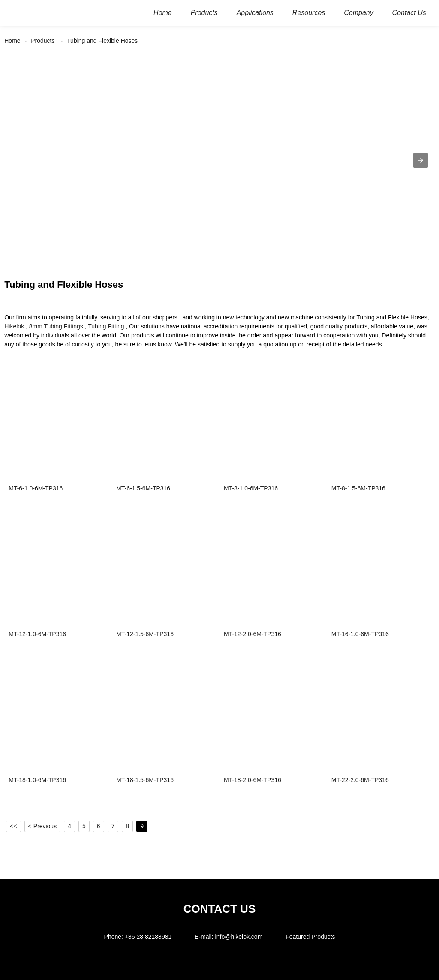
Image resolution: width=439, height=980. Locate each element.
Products (43, 41)
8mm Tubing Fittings (56, 326)
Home (12, 41)
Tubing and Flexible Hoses (102, 41)
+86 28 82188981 (148, 937)
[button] (421, 160)
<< (13, 826)
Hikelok (14, 326)
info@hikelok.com (239, 937)
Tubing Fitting (106, 326)
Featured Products (310, 937)
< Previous (43, 826)
